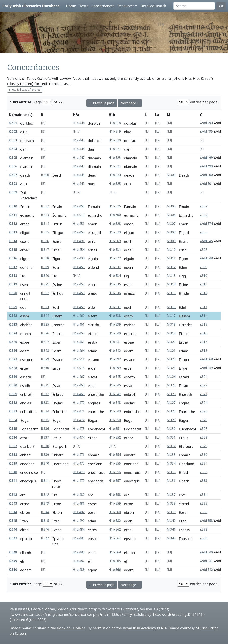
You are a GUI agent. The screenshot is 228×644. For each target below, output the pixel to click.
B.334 (45, 411)
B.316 (45, 241)
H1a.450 (79, 206)
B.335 (45, 420)
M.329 (171, 420)
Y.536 (203, 512)
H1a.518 (79, 368)
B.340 (45, 464)
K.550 (13, 570)
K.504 (13, 149)
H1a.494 (79, 258)
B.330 (45, 368)
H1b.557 (115, 481)
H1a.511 (79, 359)
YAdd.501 (206, 184)
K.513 (13, 232)
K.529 (13, 377)
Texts (84, 6)
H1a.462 (79, 333)
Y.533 (203, 481)
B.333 (45, 403)
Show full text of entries (25, 90)
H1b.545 (115, 377)
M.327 (171, 403)
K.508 (13, 184)
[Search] (194, 6)
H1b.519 (115, 131)
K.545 (13, 521)
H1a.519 (79, 215)
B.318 (45, 258)
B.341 (45, 481)
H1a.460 (79, 316)
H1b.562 (115, 530)
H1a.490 (79, 521)
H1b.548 (115, 403)
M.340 (171, 521)
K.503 (13, 140)
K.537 (13, 446)
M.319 (171, 333)
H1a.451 (79, 224)
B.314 (45, 224)
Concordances (103, 6)
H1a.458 (79, 293)
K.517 (13, 267)
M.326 (171, 394)
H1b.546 (115, 385)
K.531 (13, 394)
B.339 (45, 455)
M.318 (171, 324)
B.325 (45, 324)
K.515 (13, 250)
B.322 (45, 293)
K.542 (13, 495)
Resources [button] (126, 6)
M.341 (171, 530)
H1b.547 (115, 394)
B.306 (45, 175)
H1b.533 (115, 267)
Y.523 (203, 394)
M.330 (171, 429)
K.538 (13, 455)
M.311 (171, 258)
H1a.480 (79, 495)
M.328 (171, 411)
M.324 (171, 377)
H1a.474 (79, 438)
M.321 (171, 351)
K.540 (13, 472)
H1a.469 (79, 394)
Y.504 (203, 215)
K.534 (13, 420)
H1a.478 (79, 472)
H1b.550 (115, 420)
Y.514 (203, 316)
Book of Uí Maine (71, 628)
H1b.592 (115, 359)
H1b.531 (115, 250)
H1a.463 (79, 342)
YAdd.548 (206, 258)
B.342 (45, 495)
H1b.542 (115, 351)
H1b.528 (115, 224)
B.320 (45, 276)
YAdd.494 (206, 123)
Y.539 (203, 538)
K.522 (13, 316)
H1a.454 (79, 250)
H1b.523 (115, 158)
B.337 (45, 438)
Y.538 (203, 530)
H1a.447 (79, 158)
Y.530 (203, 455)
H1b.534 (115, 276)
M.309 (171, 241)
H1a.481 (79, 504)
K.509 (13, 192)
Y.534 (203, 495)
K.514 (13, 241)
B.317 (45, 250)
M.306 (171, 215)
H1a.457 (79, 284)
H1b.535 (115, 284)
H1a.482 (79, 512)
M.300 (171, 175)
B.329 (45, 359)
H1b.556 (115, 472)
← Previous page (102, 103)
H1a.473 (79, 429)
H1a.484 (79, 530)
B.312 (45, 206)
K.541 (13, 481)
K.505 (13, 158)
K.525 (13, 342)
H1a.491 (79, 241)
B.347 (45, 538)
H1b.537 (115, 307)
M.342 (171, 538)
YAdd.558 (206, 521)
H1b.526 (115, 206)
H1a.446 (79, 149)
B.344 (45, 512)
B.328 (45, 351)
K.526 (13, 351)
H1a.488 (79, 570)
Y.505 (203, 232)
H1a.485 (79, 538)
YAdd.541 (206, 561)
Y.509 (203, 267)
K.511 (13, 215)
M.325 (171, 385)
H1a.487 (79, 561)
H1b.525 (115, 184)
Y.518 (203, 351)
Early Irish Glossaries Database (31, 6)
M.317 (171, 316)
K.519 (13, 284)
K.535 (13, 429)
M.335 (171, 472)
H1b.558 (115, 495)
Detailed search (153, 6)
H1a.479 (79, 481)
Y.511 (203, 284)
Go (221, 6)
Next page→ (130, 103)
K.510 (13, 206)
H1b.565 (115, 561)
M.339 (171, 512)
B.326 (45, 333)
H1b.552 (115, 438)
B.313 (45, 215)
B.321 (45, 284)
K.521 (13, 307)
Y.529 (203, 446)
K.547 (13, 538)
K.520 (13, 293)
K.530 (13, 385)
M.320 (171, 342)
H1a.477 (79, 464)
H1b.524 (115, 175)
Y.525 (203, 411)
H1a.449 (79, 184)
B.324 (45, 316)
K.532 (13, 403)
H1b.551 (115, 429)
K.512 (13, 224)
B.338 (45, 446)
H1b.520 (115, 140)
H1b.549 (115, 411)
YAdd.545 (206, 241)
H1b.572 (115, 258)
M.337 (171, 495)
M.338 (171, 504)
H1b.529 (115, 232)
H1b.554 (115, 455)
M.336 (171, 481)
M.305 (171, 206)
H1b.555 (115, 464)
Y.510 (203, 276)
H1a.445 (79, 140)
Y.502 (203, 206)
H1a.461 (79, 324)
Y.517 (203, 342)
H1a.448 (79, 175)
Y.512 (203, 293)
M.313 (171, 276)
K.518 (13, 276)
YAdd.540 (206, 552)
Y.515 (203, 324)
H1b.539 (115, 324)
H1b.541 (115, 342)
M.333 (171, 455)
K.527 (13, 359)
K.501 (13, 123)
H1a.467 (79, 377)
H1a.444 (79, 123)
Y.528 (203, 438)
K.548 (13, 552)
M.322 (171, 359)
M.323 (171, 368)
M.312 (171, 267)
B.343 (45, 504)
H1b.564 (115, 552)
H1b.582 (115, 521)
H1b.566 (115, 570)
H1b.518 (115, 123)
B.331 (45, 385)
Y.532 (203, 472)
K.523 (13, 324)
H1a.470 (79, 403)
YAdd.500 (206, 175)
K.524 (13, 333)
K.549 (13, 561)
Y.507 (203, 250)
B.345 (45, 521)
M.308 (171, 232)
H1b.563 (115, 538)
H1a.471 (79, 411)
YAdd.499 (206, 158)
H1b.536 (115, 293)
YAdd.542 (206, 570)
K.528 (13, 368)
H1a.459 (79, 307)
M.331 (171, 438)
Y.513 (203, 307)
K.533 (13, 411)
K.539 (13, 464)
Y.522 (203, 385)
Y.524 (203, 403)
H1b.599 (115, 368)
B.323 (45, 307)
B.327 (45, 342)
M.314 (171, 284)
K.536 (13, 438)
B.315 (45, 232)
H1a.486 (79, 552)
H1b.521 (115, 149)
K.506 (13, 166)
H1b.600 (115, 215)
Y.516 (203, 333)
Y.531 (203, 464)
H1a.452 (79, 232)
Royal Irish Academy (139, 628)
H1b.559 (115, 504)
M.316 (171, 307)
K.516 (13, 258)
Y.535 (203, 504)
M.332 (171, 446)
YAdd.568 (206, 359)
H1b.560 (115, 512)
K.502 (13, 131)
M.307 (171, 224)
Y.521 (203, 377)
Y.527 (203, 429)
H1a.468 (79, 385)
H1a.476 (79, 455)
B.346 (45, 530)
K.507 (13, 175)
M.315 (171, 293)
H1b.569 (115, 241)
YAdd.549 (206, 368)
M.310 (171, 250)
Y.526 (203, 420)
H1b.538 (115, 316)
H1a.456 (79, 267)
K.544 (13, 512)
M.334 (171, 464)
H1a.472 (79, 420)
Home (71, 6)
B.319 (45, 267)
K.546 (13, 530)
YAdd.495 (206, 131)
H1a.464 (79, 351)
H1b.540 (115, 333)
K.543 (13, 504)
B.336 (45, 429)
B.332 (45, 394)
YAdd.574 (206, 224)
